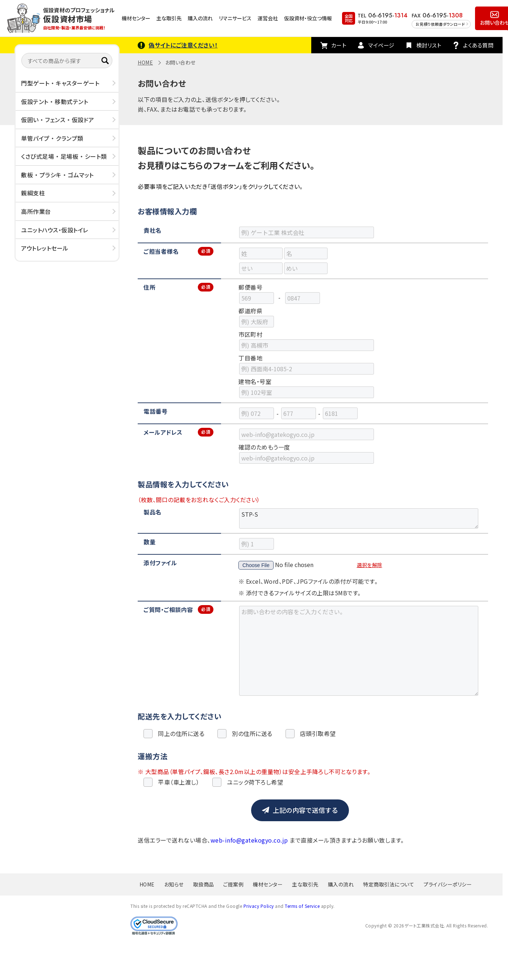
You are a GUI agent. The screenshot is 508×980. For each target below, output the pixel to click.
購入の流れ (200, 18)
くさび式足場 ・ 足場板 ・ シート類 (64, 156)
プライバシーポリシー (448, 884)
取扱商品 (204, 884)
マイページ (381, 45)
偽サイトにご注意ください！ (183, 45)
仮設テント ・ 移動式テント (55, 102)
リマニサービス (235, 18)
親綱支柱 (33, 193)
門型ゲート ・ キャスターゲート (60, 83)
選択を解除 (370, 565)
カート (339, 45)
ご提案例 (233, 884)
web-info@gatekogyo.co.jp (249, 840)
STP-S (359, 518)
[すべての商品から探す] (67, 61)
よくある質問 (478, 45)
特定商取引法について (389, 884)
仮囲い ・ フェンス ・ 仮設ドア (58, 120)
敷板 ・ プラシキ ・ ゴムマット (57, 175)
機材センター (136, 18)
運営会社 (268, 18)
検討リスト (429, 45)
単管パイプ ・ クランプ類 (52, 138)
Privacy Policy (259, 906)
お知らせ (174, 884)
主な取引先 (169, 18)
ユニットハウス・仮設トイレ (55, 230)
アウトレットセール (45, 248)
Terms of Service (302, 906)
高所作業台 (36, 211)
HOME (145, 62)
